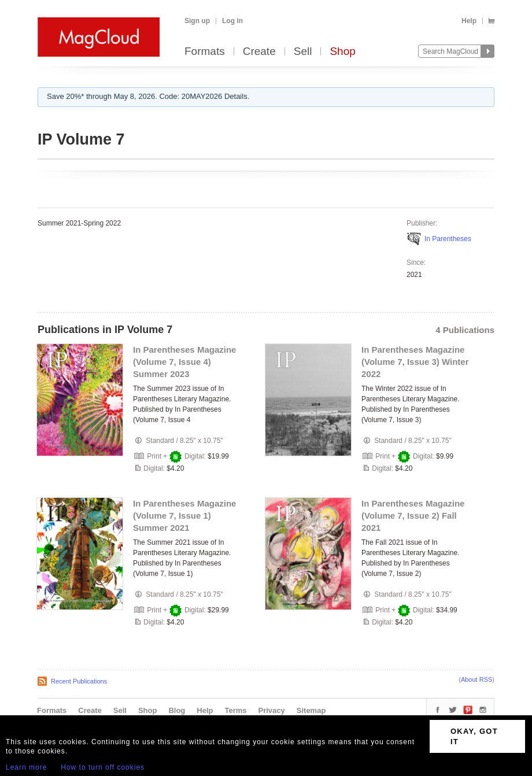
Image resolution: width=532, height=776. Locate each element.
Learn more (26, 767)
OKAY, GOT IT (474, 736)
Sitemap (311, 710)
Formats (205, 52)
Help (469, 21)
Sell (303, 52)
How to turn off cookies (103, 767)
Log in (232, 21)
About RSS (476, 679)
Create (259, 52)
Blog (177, 710)
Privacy (272, 710)
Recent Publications (79, 681)
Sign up (197, 21)
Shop (342, 52)
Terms (235, 710)
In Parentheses (448, 239)
